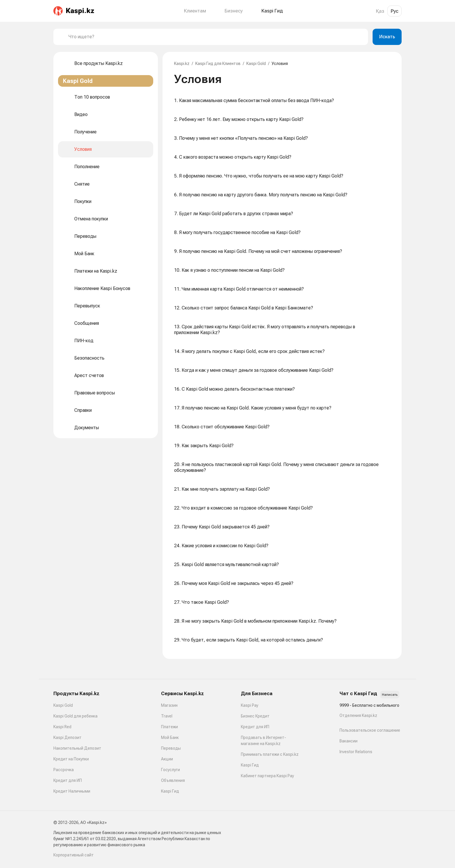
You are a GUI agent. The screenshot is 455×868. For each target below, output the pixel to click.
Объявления (173, 780)
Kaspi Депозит (67, 737)
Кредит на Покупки (71, 759)
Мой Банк (170, 737)
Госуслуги (170, 770)
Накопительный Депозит (77, 748)
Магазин (169, 705)
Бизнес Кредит (255, 716)
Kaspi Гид (170, 791)
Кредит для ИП (68, 780)
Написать (390, 695)
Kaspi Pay (250, 705)
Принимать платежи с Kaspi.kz (270, 754)
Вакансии (349, 741)
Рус (394, 11)
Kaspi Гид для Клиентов (218, 64)
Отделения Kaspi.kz (358, 715)
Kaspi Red (62, 727)
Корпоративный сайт (74, 855)
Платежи (169, 727)
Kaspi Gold (256, 64)
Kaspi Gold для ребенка (75, 716)
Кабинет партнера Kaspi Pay (267, 776)
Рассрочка (64, 770)
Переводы (171, 748)
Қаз (380, 11)
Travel (167, 716)
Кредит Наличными (72, 791)
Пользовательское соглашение (370, 730)
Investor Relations (356, 752)
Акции (167, 759)
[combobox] (216, 37)
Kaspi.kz (182, 64)
